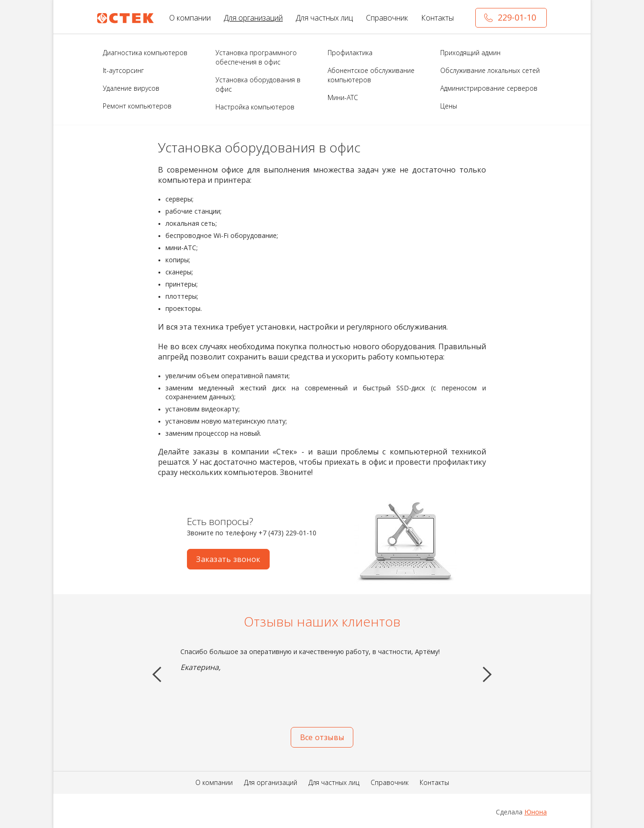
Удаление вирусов (131, 88)
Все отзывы (322, 737)
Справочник (387, 18)
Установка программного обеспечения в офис (256, 57)
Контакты (437, 18)
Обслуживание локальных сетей (490, 70)
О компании (190, 18)
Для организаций (253, 18)
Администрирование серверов (489, 88)
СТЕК (126, 18)
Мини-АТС (343, 97)
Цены (449, 106)
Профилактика (350, 53)
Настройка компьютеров (255, 107)
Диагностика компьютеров (145, 53)
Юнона (536, 812)
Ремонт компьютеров (137, 106)
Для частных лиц (324, 18)
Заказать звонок (228, 559)
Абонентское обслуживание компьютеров (371, 75)
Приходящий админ (470, 53)
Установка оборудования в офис (258, 84)
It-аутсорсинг (123, 70)
